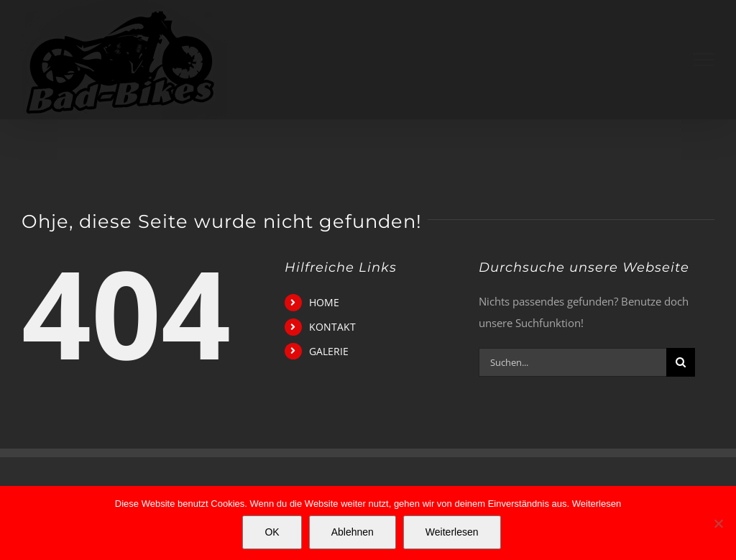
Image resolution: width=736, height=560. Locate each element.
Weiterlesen (597, 504)
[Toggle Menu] (704, 60)
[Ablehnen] (718, 523)
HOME (324, 302)
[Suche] (681, 362)
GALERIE (329, 351)
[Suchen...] (572, 362)
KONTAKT (332, 327)
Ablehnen (353, 532)
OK (272, 532)
